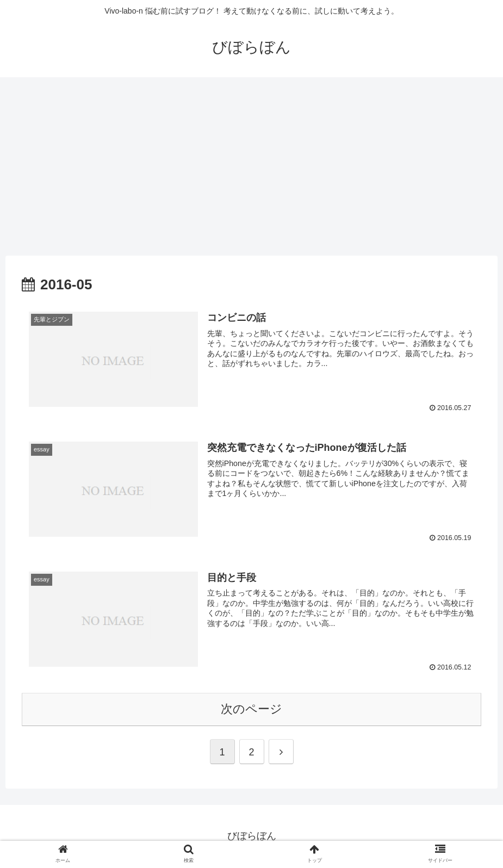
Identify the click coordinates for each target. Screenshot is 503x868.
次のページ (251, 709)
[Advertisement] (251, 166)
